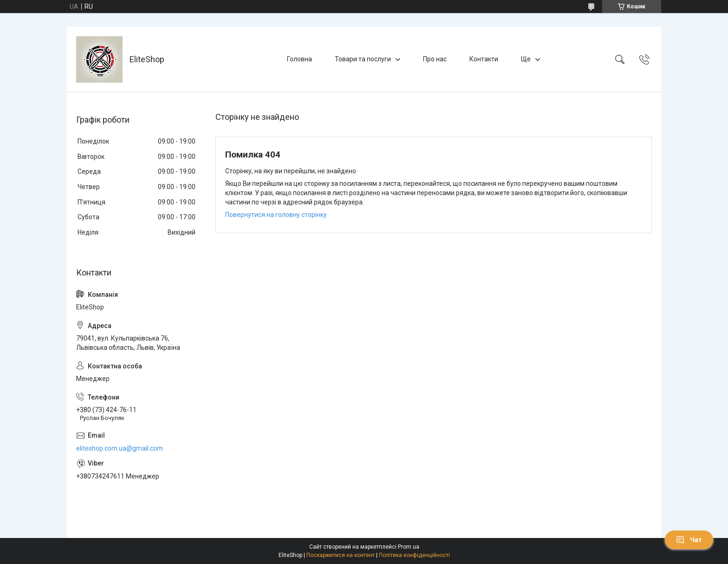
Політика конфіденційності (414, 555)
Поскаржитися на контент (341, 555)
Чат (689, 540)
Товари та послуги (363, 59)
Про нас (435, 59)
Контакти (484, 59)
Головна (299, 59)
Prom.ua (409, 547)
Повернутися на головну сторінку (276, 215)
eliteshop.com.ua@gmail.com (120, 448)
